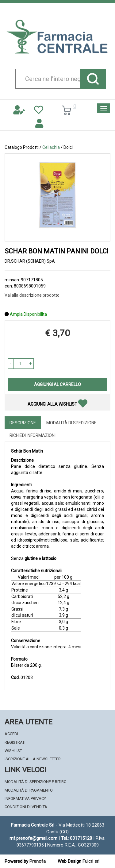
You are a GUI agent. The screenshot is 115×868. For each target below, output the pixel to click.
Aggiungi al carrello (57, 384)
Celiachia (51, 147)
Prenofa (38, 861)
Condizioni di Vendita (26, 807)
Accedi (11, 734)
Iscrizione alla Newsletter (33, 759)
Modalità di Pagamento (29, 790)
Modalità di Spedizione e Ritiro (36, 782)
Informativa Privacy (25, 799)
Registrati (15, 742)
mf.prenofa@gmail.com (33, 838)
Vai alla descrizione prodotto (32, 295)
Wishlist (13, 751)
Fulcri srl (91, 861)
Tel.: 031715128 (77, 838)
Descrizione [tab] (23, 423)
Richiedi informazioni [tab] (33, 435)
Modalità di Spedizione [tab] (71, 423)
